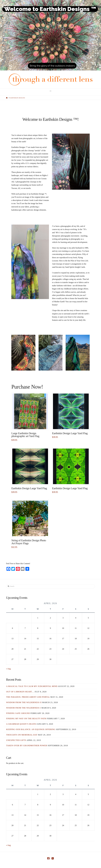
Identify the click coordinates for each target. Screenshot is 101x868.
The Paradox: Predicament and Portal (28, 697)
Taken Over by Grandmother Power (27, 746)
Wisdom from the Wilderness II (24, 702)
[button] (50, 91)
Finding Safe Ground (18, 713)
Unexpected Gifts (16, 740)
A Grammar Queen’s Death (21, 724)
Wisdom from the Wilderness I (23, 708)
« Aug (8, 669)
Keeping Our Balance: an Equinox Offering (31, 729)
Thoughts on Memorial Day (22, 735)
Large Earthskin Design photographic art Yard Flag (25, 435)
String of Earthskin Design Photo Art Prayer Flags (29, 542)
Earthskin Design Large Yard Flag (70, 433)
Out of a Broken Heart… (20, 692)
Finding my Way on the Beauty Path (26, 719)
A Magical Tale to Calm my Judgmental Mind (32, 686)
